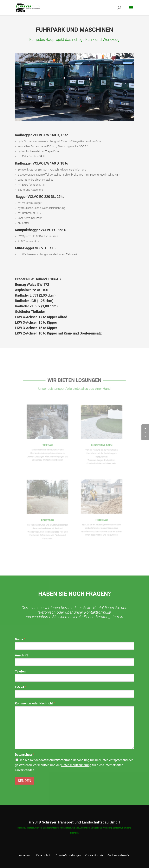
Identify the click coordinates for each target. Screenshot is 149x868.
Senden (25, 781)
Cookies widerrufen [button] (119, 856)
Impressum (25, 856)
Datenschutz (25, 755)
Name (20, 639)
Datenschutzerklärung (76, 765)
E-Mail (20, 687)
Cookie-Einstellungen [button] (68, 856)
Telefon (20, 671)
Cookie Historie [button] (94, 856)
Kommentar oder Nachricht (35, 703)
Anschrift (21, 655)
